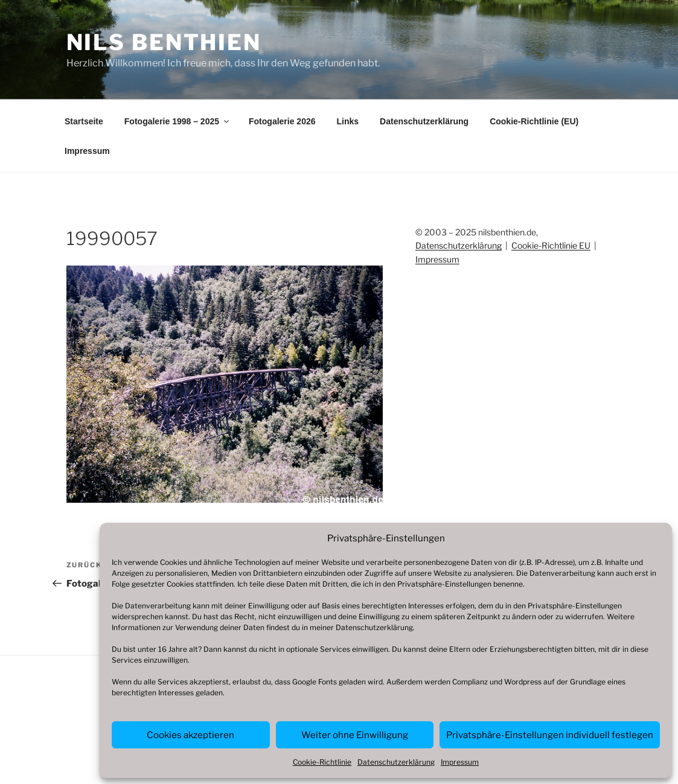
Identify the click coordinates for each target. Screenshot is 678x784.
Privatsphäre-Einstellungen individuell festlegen (550, 735)
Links (348, 121)
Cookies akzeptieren (190, 735)
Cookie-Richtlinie (322, 762)
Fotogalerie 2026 (282, 121)
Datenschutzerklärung (374, 627)
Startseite (84, 121)
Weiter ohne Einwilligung (355, 735)
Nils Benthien (164, 42)
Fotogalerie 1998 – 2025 (177, 121)
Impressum (460, 762)
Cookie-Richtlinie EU (551, 245)
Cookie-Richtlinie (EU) (534, 121)
